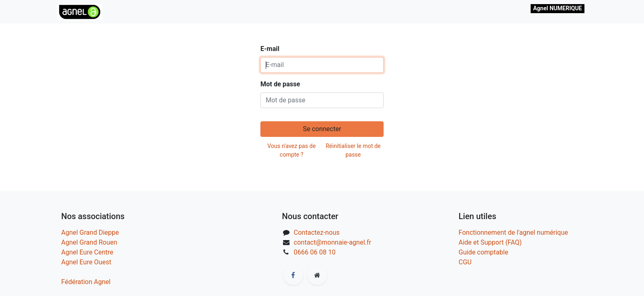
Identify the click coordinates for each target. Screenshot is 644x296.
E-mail (270, 49)
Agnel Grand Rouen (89, 242)
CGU (465, 262)
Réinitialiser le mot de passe (353, 150)
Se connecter (322, 129)
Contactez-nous (317, 232)
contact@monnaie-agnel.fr (332, 242)
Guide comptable (484, 252)
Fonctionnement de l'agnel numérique (514, 232)
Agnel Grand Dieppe (90, 232)
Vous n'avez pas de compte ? (292, 150)
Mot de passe (280, 84)
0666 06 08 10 (315, 252)
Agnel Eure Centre (87, 252)
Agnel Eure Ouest (86, 262)
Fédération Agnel (86, 282)
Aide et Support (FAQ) (490, 242)
